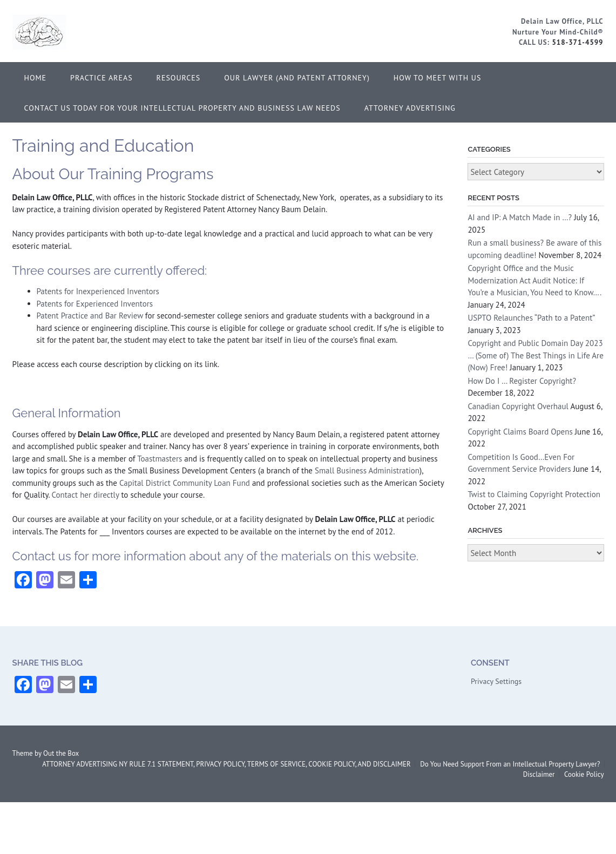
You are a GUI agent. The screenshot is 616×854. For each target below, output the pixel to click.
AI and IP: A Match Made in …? (520, 217)
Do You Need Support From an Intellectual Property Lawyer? (510, 764)
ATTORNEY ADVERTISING (410, 108)
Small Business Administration (367, 470)
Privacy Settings (496, 681)
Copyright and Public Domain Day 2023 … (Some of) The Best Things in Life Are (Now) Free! (535, 355)
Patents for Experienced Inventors (95, 304)
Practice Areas (101, 78)
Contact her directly (86, 495)
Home (36, 78)
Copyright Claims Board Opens (520, 432)
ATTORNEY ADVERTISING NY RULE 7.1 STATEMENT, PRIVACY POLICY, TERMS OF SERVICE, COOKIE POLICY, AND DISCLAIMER (226, 764)
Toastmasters (160, 459)
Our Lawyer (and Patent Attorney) (297, 78)
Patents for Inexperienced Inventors (98, 291)
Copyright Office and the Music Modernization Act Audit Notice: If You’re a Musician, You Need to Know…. (534, 280)
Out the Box (61, 753)
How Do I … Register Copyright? (522, 381)
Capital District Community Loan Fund (185, 483)
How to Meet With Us (438, 78)
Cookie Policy (584, 774)
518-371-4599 (577, 42)
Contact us (42, 556)
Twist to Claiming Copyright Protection (534, 494)
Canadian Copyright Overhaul (518, 406)
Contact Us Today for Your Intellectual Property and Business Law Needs (182, 108)
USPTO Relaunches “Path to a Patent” (531, 318)
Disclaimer (539, 774)
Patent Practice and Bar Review (90, 316)
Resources (179, 78)
